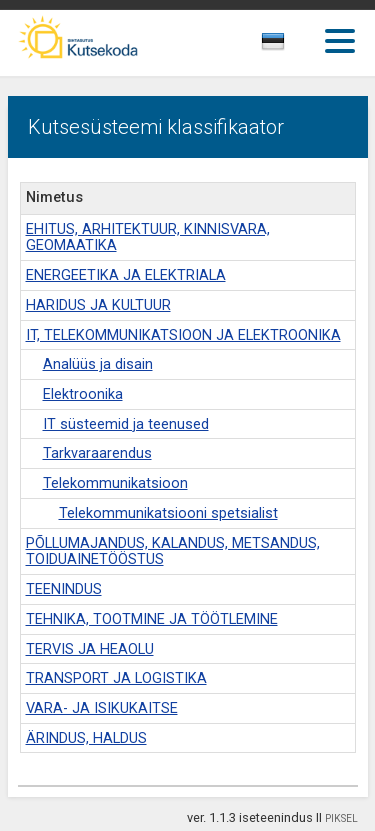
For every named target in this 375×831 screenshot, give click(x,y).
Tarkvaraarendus (97, 453)
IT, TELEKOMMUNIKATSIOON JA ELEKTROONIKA (183, 335)
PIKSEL (341, 818)
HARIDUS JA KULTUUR (98, 305)
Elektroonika (83, 394)
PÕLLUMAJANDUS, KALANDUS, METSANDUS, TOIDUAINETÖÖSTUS (173, 552)
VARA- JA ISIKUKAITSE (102, 708)
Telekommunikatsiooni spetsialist (168, 513)
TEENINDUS (64, 589)
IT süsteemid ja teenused (126, 424)
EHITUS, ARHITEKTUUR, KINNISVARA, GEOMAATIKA (148, 238)
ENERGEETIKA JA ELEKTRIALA (126, 275)
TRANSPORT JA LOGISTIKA (116, 678)
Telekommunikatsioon (115, 483)
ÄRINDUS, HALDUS (86, 738)
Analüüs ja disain (98, 364)
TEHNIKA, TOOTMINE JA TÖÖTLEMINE (152, 619)
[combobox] (295, 47)
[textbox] (291, 45)
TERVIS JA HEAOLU (90, 649)
